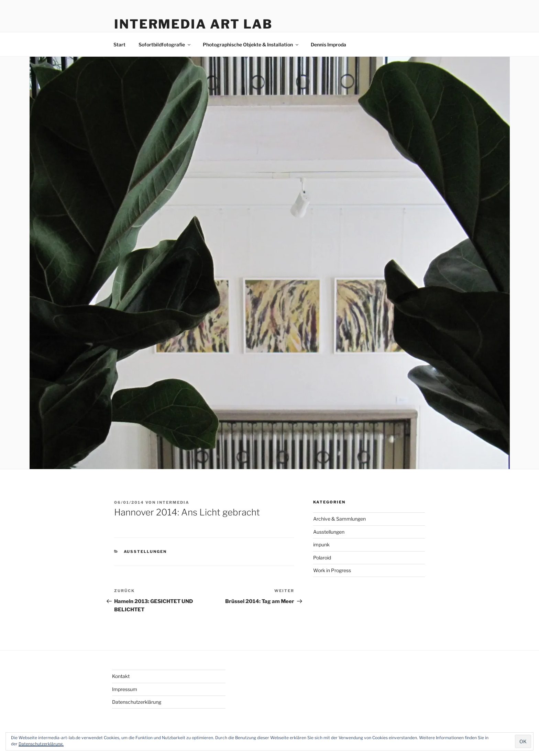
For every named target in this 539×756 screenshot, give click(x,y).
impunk (321, 544)
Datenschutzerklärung (137, 702)
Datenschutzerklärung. (41, 744)
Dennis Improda (328, 45)
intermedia (173, 502)
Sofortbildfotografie (165, 45)
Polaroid (322, 558)
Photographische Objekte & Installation (251, 45)
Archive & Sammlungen (339, 519)
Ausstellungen (145, 552)
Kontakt (121, 676)
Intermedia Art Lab (193, 24)
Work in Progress (332, 570)
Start (119, 45)
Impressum (125, 689)
